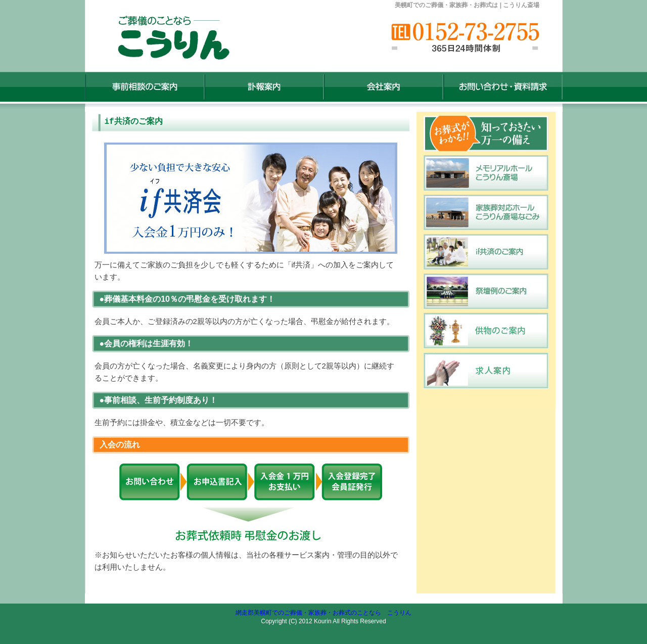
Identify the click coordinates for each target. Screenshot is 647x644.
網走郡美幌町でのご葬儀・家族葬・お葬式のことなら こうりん (323, 613)
